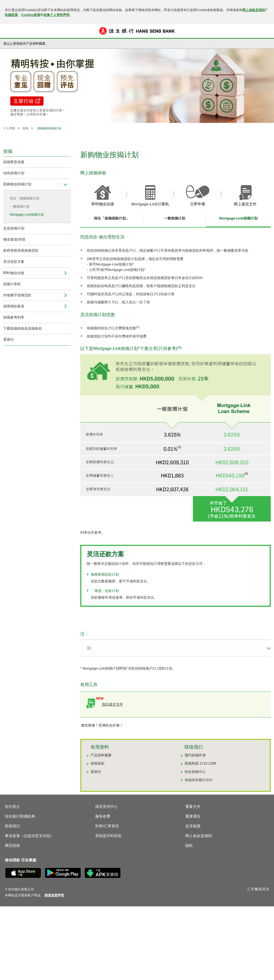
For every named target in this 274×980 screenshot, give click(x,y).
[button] (9, 31)
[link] (54, 895)
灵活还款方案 (14, 262)
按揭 (25, 128)
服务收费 (103, 816)
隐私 (189, 845)
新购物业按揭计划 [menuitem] (17, 184)
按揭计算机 (12, 284)
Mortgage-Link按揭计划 (27, 215)
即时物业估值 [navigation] (14, 273)
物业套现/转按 (14, 239)
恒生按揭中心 (195, 772)
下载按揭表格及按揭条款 (23, 328)
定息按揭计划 (14, 228)
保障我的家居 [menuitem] (14, 306)
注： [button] (91, 648)
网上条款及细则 (254, 10)
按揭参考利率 (14, 317)
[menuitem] (65, 184)
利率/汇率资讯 (107, 826)
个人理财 (9, 128)
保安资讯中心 (106, 807)
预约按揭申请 (195, 755)
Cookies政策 (31, 15)
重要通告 (193, 816)
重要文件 (193, 807)
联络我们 (12, 826)
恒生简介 (12, 807)
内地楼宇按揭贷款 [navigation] (17, 295)
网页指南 (12, 845)
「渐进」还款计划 (105, 591)
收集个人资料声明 (56, 15)
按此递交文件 (112, 704)
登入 (265, 31)
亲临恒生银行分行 (199, 780)
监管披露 (193, 826)
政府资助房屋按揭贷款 (21, 250)
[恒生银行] (137, 31)
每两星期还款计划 (105, 574)
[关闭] (266, 9)
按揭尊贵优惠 (14, 162)
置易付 (9, 340)
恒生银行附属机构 (20, 816)
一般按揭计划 (20, 207)
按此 (10, 44)
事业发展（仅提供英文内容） (29, 836)
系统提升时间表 (108, 836)
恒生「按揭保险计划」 (26, 198)
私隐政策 (11, 15)
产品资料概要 (101, 755)
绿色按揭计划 (14, 173)
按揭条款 (98, 763)
